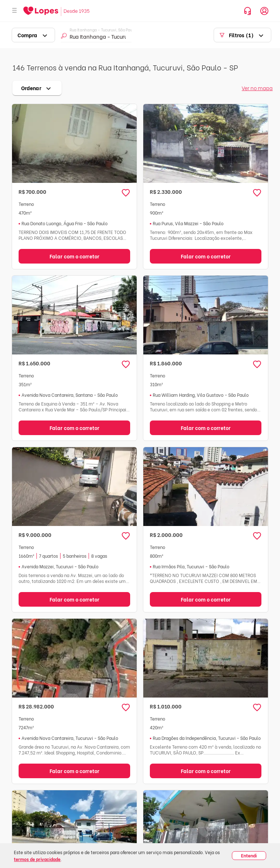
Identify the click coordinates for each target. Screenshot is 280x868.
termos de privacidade (37, 859)
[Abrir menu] (15, 11)
